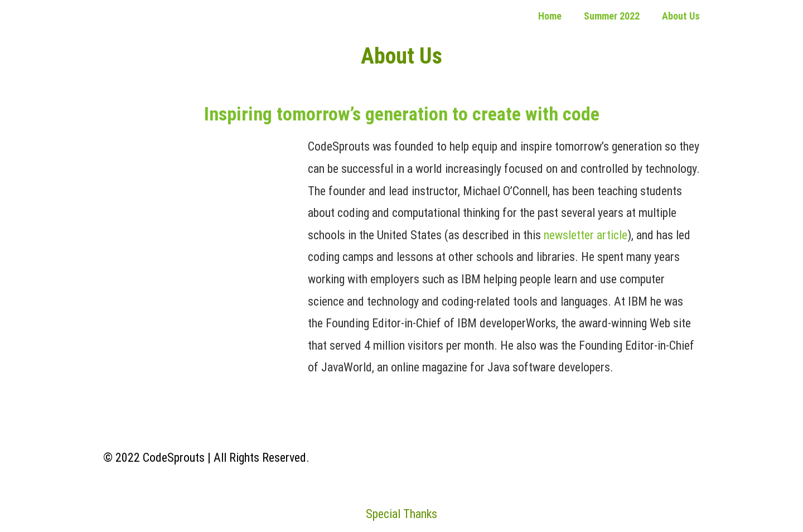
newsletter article (586, 235)
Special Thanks (401, 514)
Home (550, 16)
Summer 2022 (612, 16)
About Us (681, 16)
